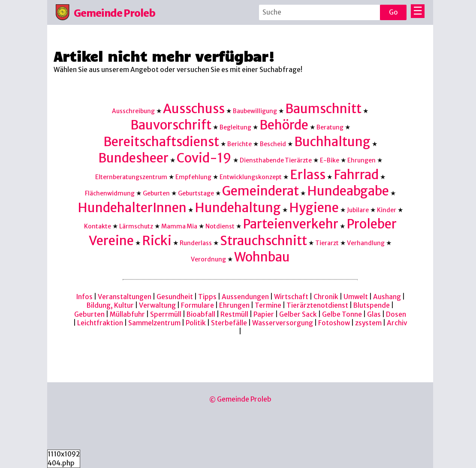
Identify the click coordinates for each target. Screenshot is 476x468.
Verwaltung (157, 305)
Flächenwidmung (110, 193)
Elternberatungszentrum (131, 177)
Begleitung (235, 127)
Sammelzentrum (154, 323)
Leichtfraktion (100, 323)
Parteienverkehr (291, 224)
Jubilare (358, 210)
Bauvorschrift (171, 125)
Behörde (284, 125)
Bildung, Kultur (110, 305)
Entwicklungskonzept (251, 177)
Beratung (330, 127)
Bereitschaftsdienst (161, 142)
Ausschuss (194, 109)
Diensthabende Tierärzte (276, 160)
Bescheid (273, 144)
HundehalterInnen (132, 208)
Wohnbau (262, 257)
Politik (196, 323)
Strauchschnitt (264, 241)
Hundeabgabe (348, 191)
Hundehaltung (238, 208)
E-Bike (330, 160)
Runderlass (196, 243)
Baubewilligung (255, 111)
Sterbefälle (229, 323)
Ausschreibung (133, 111)
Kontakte (98, 226)
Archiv (397, 323)
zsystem (368, 323)
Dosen (396, 314)
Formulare (197, 305)
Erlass (308, 175)
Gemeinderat (261, 191)
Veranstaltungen (125, 297)
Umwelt (356, 297)
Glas (374, 314)
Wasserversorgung (283, 323)
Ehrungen (362, 160)
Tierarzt (327, 243)
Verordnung (208, 259)
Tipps (207, 297)
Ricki (157, 241)
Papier (264, 314)
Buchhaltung (332, 142)
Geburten (156, 193)
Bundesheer (133, 158)
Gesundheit (175, 297)
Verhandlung (366, 243)
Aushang (387, 297)
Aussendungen (245, 297)
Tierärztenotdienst (317, 305)
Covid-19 (204, 158)
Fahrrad (356, 175)
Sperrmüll (166, 314)
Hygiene (314, 208)
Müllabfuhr (127, 314)
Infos (84, 297)
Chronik (326, 297)
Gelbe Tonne (342, 314)
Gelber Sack (298, 314)
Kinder (387, 210)
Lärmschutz (136, 226)
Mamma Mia (179, 226)
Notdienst (220, 226)
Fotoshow (334, 323)
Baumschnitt (323, 109)
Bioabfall (201, 314)
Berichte (240, 144)
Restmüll (234, 314)
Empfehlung (193, 177)
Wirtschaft (291, 297)
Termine (268, 305)
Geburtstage (196, 193)
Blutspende (372, 305)
